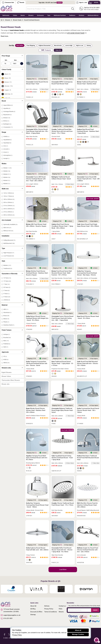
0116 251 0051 (7, 618)
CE (5, 356)
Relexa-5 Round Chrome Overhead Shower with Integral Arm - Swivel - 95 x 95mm (37, 318)
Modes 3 (7, 174)
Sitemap (33, 615)
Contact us (62, 606)
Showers (31, 15)
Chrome (9, 86)
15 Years (7, 281)
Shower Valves (6, 376)
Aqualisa (7, 108)
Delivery (47, 606)
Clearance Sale (8, 3)
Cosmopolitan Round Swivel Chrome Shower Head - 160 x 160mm (88, 410)
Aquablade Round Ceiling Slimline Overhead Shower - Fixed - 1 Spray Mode (62, 458)
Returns (61, 612)
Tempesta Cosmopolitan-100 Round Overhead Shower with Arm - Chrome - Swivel (37, 364)
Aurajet (6, 158)
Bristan (7, 118)
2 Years (6, 290)
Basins (23, 15)
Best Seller (20, 45)
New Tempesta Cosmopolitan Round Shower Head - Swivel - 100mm (37, 505)
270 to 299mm (9, 212)
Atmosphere (8, 155)
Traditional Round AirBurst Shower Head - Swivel (61, 178)
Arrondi (6, 149)
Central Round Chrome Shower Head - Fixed (37, 83)
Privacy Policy (49, 609)
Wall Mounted (9, 243)
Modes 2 (7, 171)
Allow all (78, 630)
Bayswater (7, 115)
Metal (6, 319)
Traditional (8, 268)
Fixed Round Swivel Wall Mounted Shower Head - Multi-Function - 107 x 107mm (62, 273)
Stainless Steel (9, 325)
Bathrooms (6, 15)
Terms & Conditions (51, 612)
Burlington (7, 124)
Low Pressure (9, 256)
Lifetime (7, 300)
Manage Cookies (78, 634)
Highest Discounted (44, 45)
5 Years (7, 297)
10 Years (7, 278)
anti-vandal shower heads (76, 33)
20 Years (7, 287)
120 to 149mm (9, 193)
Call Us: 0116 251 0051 (92, 8)
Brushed (7, 338)
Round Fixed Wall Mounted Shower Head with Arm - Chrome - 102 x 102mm (88, 364)
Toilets (15, 15)
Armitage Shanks (9, 111)
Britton (6, 121)
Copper (8, 90)
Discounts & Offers (36, 612)
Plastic (6, 322)
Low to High (69, 45)
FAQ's (61, 609)
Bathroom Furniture (60, 15)
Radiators (72, 15)
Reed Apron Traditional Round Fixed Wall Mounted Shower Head (88, 458)
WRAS (6, 363)
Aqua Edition (8, 105)
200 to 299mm (9, 202)
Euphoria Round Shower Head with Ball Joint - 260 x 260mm (37, 549)
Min (6, 60)
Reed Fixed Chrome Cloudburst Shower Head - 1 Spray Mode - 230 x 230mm (62, 226)
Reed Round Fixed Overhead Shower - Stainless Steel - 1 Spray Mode (88, 131)
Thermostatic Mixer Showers (11, 380)
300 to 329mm (9, 215)
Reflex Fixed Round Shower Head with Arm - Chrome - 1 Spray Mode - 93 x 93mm (62, 550)
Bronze (8, 82)
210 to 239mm (9, 206)
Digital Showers (7, 372)
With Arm (7, 228)
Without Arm (8, 231)
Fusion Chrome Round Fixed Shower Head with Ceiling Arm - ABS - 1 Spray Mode (62, 318)
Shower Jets (5, 384)
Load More (63, 569)
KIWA (6, 360)
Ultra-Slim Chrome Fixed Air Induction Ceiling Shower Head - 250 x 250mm (87, 505)
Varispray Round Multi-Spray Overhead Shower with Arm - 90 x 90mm (37, 458)
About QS (33, 606)
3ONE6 (6, 137)
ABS (6, 309)
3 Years (6, 294)
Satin (6, 347)
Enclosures (40, 15)
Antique (7, 334)
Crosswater (8, 127)
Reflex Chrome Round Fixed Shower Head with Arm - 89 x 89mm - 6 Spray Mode (37, 131)
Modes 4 (7, 177)
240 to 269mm (9, 209)
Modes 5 (7, 180)
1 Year (6, 284)
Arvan (6, 152)
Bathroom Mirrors (93, 15)
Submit (95, 610)
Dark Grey (9, 94)
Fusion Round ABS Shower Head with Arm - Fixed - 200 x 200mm (88, 179)
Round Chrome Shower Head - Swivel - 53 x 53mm (88, 317)
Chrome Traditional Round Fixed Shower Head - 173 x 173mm (63, 504)
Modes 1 (7, 168)
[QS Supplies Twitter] (9, 634)
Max (15, 60)
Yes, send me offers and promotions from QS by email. (84, 606)
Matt (6, 341)
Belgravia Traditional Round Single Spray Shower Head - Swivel (62, 410)
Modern (7, 265)
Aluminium (7, 312)
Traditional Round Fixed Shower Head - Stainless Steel (87, 83)
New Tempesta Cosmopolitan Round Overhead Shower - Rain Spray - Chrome (87, 273)
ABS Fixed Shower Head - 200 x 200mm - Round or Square (36, 225)
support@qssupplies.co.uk (11, 615)
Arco (6, 146)
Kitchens (82, 15)
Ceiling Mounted (9, 240)
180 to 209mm (9, 199)
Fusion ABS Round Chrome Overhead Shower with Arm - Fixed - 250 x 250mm (36, 179)
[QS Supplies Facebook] (5, 634)
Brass (8, 78)
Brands (21, 3)
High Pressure (9, 253)
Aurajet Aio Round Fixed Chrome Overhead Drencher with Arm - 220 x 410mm (88, 550)
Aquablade (7, 140)
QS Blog (33, 609)
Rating (89, 45)
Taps (49, 15)
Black (8, 74)
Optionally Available (10, 224)
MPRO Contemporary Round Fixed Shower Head (62, 83)
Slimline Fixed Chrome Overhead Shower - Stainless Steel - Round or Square (37, 273)
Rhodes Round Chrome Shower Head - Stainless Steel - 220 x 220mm (36, 410)
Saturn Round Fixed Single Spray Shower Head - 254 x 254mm (88, 225)
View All (58, 50)
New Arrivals (58, 45)
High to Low (80, 45)
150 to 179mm (9, 196)
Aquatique (7, 143)
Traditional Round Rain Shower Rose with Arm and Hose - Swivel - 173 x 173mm (62, 131)
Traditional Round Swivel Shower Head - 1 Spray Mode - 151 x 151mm (62, 364)
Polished (7, 344)
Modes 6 (7, 184)
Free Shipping (31, 45)
